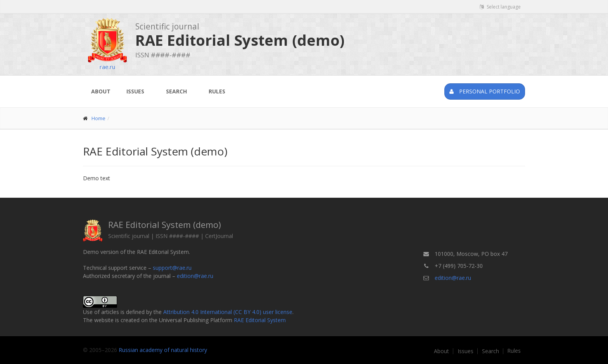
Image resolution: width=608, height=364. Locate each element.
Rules (217, 91)
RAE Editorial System (260, 320)
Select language (500, 7)
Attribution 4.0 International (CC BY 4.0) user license (228, 312)
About (101, 91)
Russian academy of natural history (163, 350)
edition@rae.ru (195, 276)
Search (176, 91)
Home (98, 118)
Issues (135, 91)
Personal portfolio (485, 91)
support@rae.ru (172, 268)
